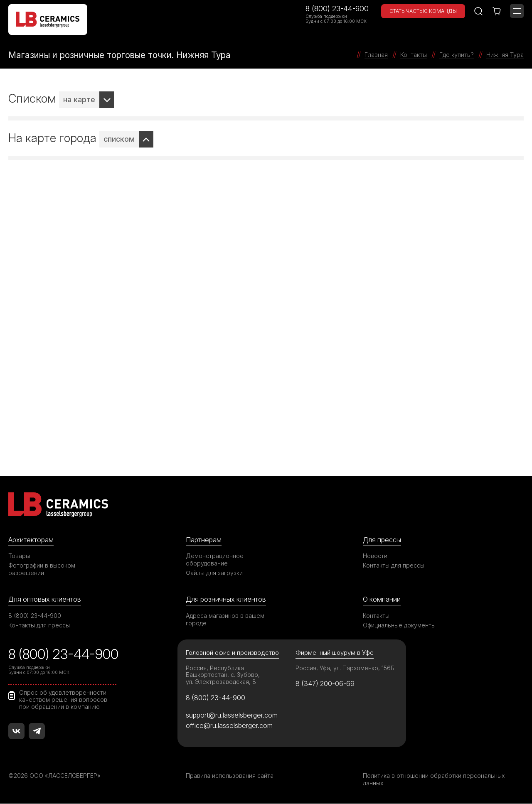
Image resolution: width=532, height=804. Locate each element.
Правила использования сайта (230, 776)
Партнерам (204, 540)
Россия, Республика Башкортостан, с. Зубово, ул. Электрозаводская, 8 (223, 675)
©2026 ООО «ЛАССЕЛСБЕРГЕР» (55, 776)
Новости (375, 556)
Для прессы (383, 540)
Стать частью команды (423, 11)
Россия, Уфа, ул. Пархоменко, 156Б (345, 668)
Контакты (376, 616)
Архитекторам (31, 540)
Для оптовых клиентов (45, 599)
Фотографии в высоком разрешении (42, 569)
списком (119, 139)
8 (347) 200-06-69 (326, 684)
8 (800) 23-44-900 (337, 9)
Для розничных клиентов (227, 599)
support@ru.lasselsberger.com (233, 715)
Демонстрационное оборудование (215, 559)
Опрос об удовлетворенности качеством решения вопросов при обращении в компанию (63, 700)
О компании (382, 599)
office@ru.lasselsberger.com (230, 726)
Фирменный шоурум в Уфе (335, 653)
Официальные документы (399, 625)
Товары (19, 556)
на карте (79, 100)
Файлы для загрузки (214, 573)
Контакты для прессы (394, 565)
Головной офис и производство (233, 653)
